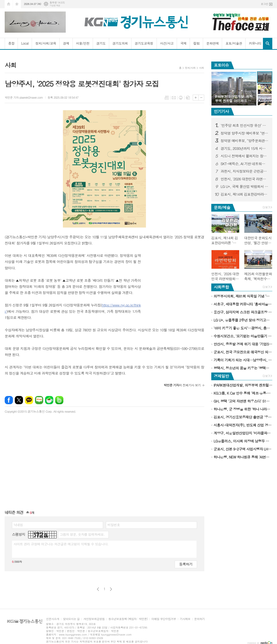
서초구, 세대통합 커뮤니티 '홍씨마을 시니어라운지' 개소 (243, 304)
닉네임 (18, 525)
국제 (183, 43)
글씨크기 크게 (196, 98)
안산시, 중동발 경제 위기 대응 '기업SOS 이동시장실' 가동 (243, 344)
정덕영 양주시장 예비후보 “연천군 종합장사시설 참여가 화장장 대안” (245, 133)
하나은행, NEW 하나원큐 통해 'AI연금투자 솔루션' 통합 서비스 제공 (243, 457)
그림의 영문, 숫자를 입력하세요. (82, 534)
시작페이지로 (9, 4)
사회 (202, 68)
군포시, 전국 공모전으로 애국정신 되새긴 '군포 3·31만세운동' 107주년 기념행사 (243, 352)
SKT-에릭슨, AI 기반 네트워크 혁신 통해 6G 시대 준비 (245, 164)
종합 (11, 43)
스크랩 (188, 98)
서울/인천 (83, 43)
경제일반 (221, 376)
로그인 (264, 4)
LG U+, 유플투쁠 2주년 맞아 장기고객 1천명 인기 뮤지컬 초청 (243, 320)
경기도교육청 (144, 43)
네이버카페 (49, 400)
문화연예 (213, 43)
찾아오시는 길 (71, 619)
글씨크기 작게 (201, 98)
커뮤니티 (255, 43)
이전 (98, 589)
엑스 (19, 400)
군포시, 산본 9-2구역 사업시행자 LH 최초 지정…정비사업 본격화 (243, 449)
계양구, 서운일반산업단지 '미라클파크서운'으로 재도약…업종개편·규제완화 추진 (243, 433)
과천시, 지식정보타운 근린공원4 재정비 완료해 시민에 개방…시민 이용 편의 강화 (245, 171)
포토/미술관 (234, 43)
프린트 (181, 98)
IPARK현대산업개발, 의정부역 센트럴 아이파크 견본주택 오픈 (243, 385)
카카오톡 (29, 400)
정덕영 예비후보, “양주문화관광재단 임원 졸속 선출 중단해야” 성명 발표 (245, 141)
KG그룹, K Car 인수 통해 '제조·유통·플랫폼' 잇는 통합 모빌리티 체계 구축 (243, 393)
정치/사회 (190, 68)
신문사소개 (53, 619)
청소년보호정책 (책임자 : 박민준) (128, 619)
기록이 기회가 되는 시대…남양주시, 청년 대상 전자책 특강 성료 (243, 360)
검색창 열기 (268, 43)
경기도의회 (120, 43)
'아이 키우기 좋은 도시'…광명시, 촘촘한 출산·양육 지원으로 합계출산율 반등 (243, 328)
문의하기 (199, 619)
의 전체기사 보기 (182, 385)
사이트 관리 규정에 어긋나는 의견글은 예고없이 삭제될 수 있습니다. (61, 544)
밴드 (59, 400)
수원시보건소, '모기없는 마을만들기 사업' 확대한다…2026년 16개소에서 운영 (243, 336)
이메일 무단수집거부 (164, 619)
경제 (66, 43)
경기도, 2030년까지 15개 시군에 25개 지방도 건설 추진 (245, 148)
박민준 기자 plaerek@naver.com (24, 97)
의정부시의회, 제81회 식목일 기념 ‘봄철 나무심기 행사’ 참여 (243, 296)
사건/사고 (167, 43)
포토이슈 (221, 65)
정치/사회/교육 (46, 43)
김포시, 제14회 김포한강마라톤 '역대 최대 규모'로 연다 (245, 194)
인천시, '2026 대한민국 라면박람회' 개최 (245, 179)
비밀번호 (114, 525)
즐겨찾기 (17, 4)
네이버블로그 (39, 400)
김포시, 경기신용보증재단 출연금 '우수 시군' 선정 (243, 417)
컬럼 (196, 43)
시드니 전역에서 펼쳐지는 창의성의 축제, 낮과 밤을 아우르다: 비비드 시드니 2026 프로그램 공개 (245, 156)
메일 (174, 98)
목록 (167, 98)
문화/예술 (222, 207)
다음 (111, 589)
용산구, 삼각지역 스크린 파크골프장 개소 (243, 312)
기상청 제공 (55, 6)
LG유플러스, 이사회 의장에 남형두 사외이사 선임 (243, 441)
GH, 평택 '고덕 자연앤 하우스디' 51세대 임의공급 (243, 401)
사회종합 (221, 287)
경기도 (101, 43)
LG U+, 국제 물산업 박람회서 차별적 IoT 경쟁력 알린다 (245, 186)
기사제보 (185, 619)
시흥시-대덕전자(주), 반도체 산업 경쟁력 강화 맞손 (243, 425)
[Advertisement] (175, 282)
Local (25, 43)
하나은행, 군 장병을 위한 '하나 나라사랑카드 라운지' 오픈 (243, 409)
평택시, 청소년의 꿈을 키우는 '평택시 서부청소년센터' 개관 (243, 368)
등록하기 (186, 564)
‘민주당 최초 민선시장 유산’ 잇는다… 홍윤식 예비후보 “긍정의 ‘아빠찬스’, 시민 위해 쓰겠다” (245, 125)
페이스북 (9, 400)
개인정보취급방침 (94, 619)
